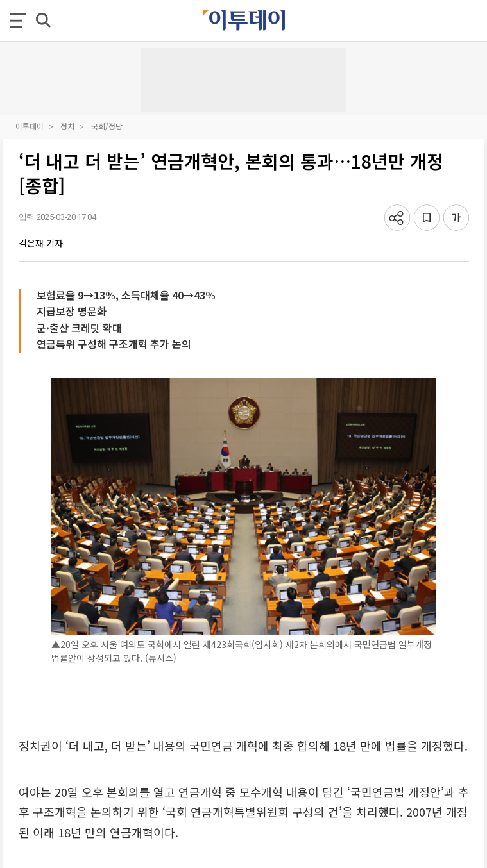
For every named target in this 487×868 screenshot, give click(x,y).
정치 (67, 126)
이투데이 (30, 126)
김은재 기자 (41, 243)
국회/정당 (107, 126)
